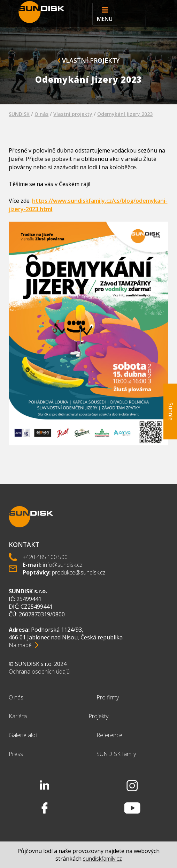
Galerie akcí (23, 735)
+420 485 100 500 (45, 557)
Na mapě (20, 645)
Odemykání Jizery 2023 (125, 114)
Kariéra (18, 716)
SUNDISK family (116, 754)
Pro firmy (108, 697)
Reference (109, 735)
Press (16, 754)
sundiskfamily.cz (102, 859)
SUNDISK (19, 114)
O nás (41, 114)
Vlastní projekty (88, 60)
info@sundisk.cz (63, 565)
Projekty (98, 716)
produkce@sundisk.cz (79, 572)
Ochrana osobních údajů (39, 672)
